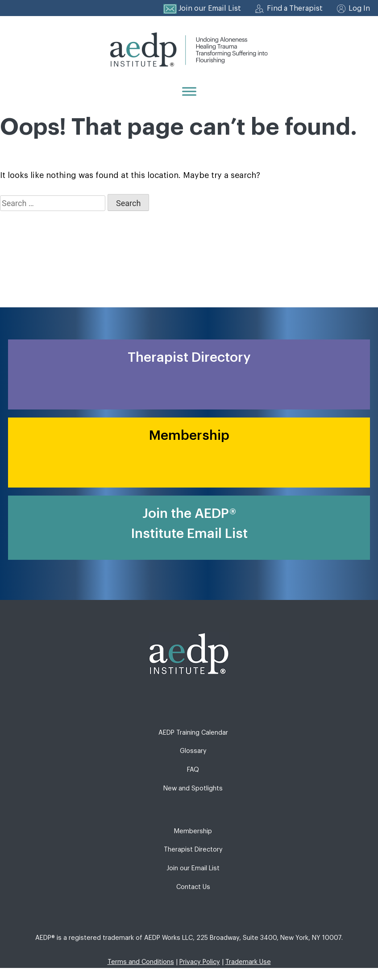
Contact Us (193, 887)
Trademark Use (248, 962)
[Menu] (189, 91)
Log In (359, 8)
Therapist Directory (193, 850)
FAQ (193, 770)
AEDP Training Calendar (193, 733)
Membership (193, 831)
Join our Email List (210, 8)
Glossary (193, 751)
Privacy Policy (200, 962)
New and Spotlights (193, 788)
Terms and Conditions (141, 962)
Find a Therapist (295, 8)
